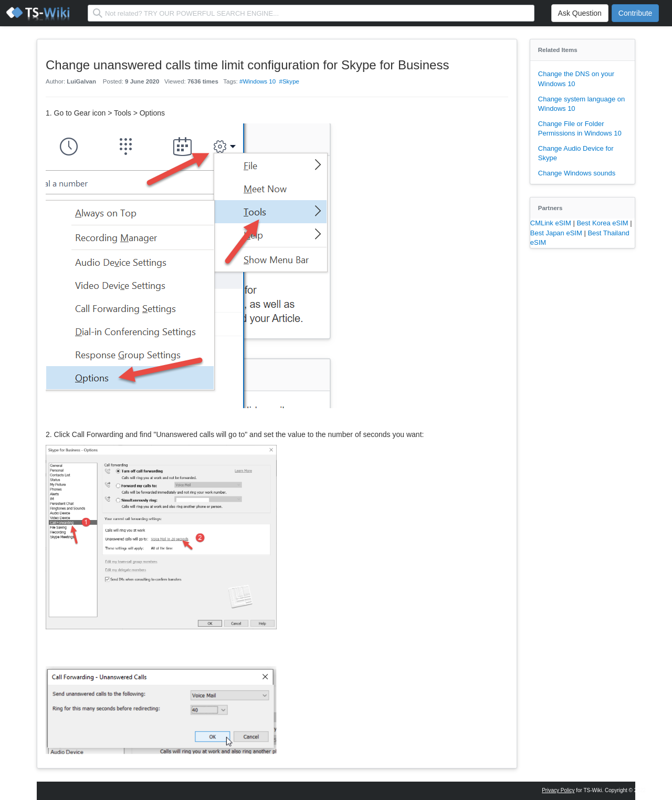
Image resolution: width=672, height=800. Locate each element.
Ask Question (580, 13)
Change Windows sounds (577, 173)
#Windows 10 (258, 81)
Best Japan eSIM (557, 233)
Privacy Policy (558, 790)
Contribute (636, 13)
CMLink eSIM (552, 223)
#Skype (289, 81)
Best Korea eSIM (603, 223)
